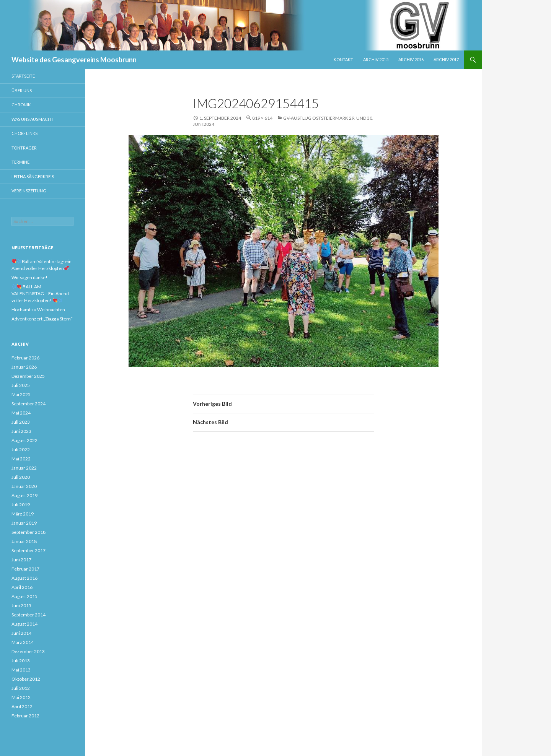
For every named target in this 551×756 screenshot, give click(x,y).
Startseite (23, 76)
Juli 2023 (21, 422)
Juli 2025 (21, 385)
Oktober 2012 (26, 679)
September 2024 (29, 404)
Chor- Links (24, 133)
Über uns (22, 90)
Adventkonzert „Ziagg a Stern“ (42, 319)
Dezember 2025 (28, 376)
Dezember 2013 (28, 651)
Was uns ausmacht (33, 119)
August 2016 (24, 578)
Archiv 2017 (446, 59)
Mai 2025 (21, 394)
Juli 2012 (21, 688)
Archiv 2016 (411, 59)
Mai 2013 (21, 670)
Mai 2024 (21, 413)
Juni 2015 (21, 606)
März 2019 (23, 514)
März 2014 (23, 642)
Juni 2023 (21, 431)
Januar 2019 (24, 523)
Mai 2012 (21, 697)
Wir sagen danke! (29, 277)
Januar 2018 (24, 541)
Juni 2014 (21, 633)
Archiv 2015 (376, 59)
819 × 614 (262, 118)
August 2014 (24, 624)
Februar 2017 (25, 569)
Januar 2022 (24, 468)
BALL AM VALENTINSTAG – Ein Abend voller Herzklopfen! (40, 293)
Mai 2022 (21, 459)
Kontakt (343, 59)
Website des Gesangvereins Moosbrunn (74, 60)
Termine (20, 162)
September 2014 (29, 615)
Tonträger (24, 148)
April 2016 (22, 587)
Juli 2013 (21, 661)
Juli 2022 (21, 450)
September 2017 (29, 550)
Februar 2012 (25, 716)
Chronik (21, 105)
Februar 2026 (25, 358)
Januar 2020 (24, 486)
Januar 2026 (24, 367)
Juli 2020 (21, 477)
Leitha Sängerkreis (33, 176)
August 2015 (24, 596)
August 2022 (24, 440)
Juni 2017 (21, 560)
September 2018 (29, 532)
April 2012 (22, 706)
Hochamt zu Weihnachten (38, 310)
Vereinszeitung (29, 191)
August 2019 (24, 495)
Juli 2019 (21, 505)
